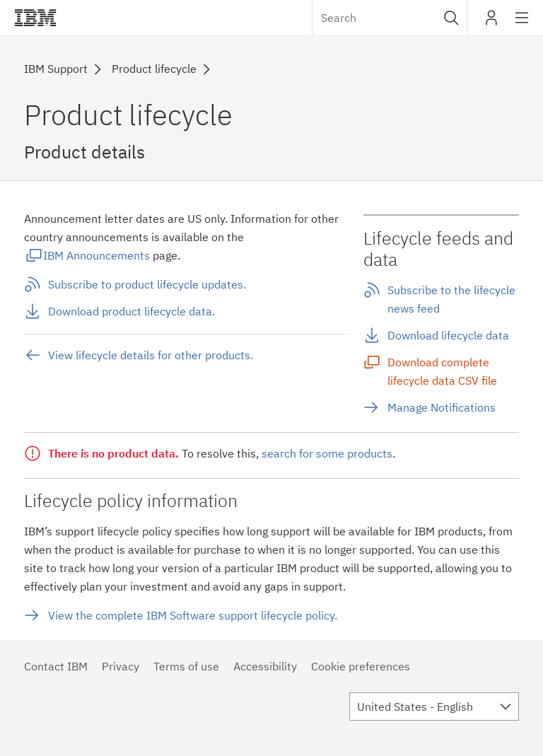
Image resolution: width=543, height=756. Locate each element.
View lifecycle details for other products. (151, 355)
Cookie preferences (361, 666)
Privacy (121, 666)
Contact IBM (56, 666)
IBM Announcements (97, 255)
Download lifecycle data (448, 335)
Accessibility (265, 666)
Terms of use (186, 666)
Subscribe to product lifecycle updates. (147, 284)
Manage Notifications (442, 407)
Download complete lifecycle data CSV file (442, 371)
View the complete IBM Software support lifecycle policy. (193, 615)
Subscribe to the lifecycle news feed (451, 299)
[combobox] (390, 18)
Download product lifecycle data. (132, 311)
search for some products (327, 453)
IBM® (35, 18)
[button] (451, 18)
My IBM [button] (491, 23)
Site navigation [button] (522, 25)
